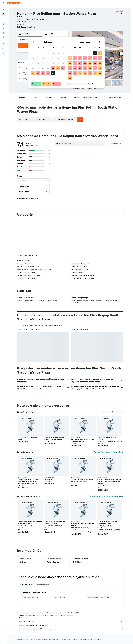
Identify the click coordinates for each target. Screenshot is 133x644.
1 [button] (43, 53)
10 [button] (53, 58)
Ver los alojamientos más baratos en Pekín (109, 452)
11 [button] (58, 58)
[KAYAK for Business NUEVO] (4, 37)
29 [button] (43, 73)
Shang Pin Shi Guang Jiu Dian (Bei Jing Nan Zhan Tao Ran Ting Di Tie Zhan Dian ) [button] (109, 481)
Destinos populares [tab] (42, 585)
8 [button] (43, 58)
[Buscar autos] (4, 18)
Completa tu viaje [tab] (26, 585)
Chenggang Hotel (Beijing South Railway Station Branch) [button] (82, 480)
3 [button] (53, 53)
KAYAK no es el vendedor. (71, 621)
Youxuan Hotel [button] (49, 479)
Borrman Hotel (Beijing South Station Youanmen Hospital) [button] (54, 438)
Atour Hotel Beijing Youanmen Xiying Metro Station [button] (108, 522)
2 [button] (48, 53)
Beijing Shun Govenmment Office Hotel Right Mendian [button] (82, 440)
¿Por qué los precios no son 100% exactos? (71, 629)
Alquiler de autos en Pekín (30, 597)
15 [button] (43, 63)
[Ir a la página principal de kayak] (14, 3)
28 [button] (38, 73)
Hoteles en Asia (42, 639)
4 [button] (58, 53)
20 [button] (33, 68)
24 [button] (53, 68)
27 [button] (33, 73)
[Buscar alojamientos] (4, 14)
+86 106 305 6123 (24, 22)
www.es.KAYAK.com (23, 639)
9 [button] (48, 58)
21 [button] (38, 68)
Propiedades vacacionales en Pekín (98, 597)
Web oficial (21, 24)
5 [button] (63, 53)
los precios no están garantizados (64, 615)
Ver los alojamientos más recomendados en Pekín (106, 496)
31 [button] (53, 73)
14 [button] (38, 63)
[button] (4, 3)
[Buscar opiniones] (82, 143)
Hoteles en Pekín (60, 597)
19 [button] (63, 63)
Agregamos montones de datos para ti (71, 625)
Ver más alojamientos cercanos (113, 412)
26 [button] (63, 68)
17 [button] (53, 63)
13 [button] (33, 63)
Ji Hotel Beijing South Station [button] (28, 437)
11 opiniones (31, 27)
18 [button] (58, 63)
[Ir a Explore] (4, 24)
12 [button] (63, 58)
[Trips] (4, 43)
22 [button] (43, 68)
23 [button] (48, 68)
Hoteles (33, 639)
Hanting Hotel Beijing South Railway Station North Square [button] (30, 522)
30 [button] (48, 73)
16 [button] (48, 63)
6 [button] (33, 58)
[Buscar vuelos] (4, 10)
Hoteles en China (54, 639)
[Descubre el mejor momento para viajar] (4, 33)
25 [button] (58, 68)
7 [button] (38, 58)
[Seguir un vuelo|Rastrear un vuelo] (4, 29)
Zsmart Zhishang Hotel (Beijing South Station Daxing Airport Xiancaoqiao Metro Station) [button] (28, 481)
